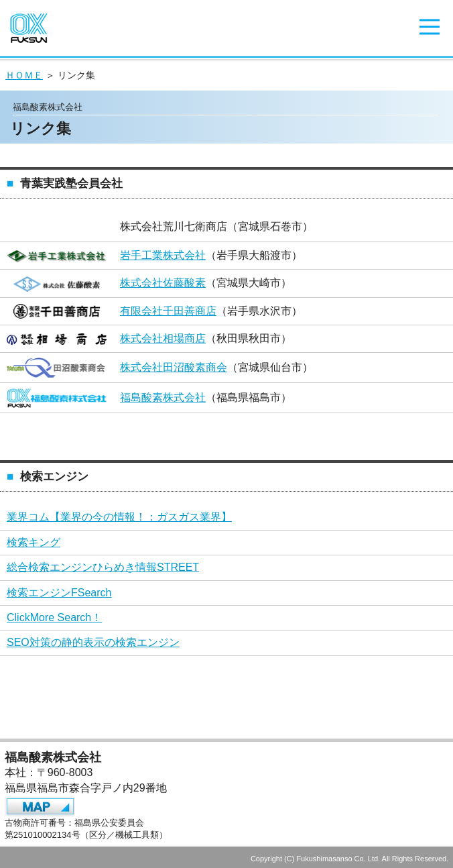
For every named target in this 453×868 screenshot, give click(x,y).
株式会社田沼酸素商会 (174, 367)
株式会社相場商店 (163, 338)
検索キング (34, 542)
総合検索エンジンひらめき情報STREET (103, 567)
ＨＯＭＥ (24, 75)
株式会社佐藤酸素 (163, 283)
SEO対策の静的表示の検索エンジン (93, 642)
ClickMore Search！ (54, 617)
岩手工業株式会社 (163, 255)
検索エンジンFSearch (59, 593)
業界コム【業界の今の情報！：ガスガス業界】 (119, 517)
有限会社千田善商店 (168, 311)
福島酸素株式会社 (163, 397)
